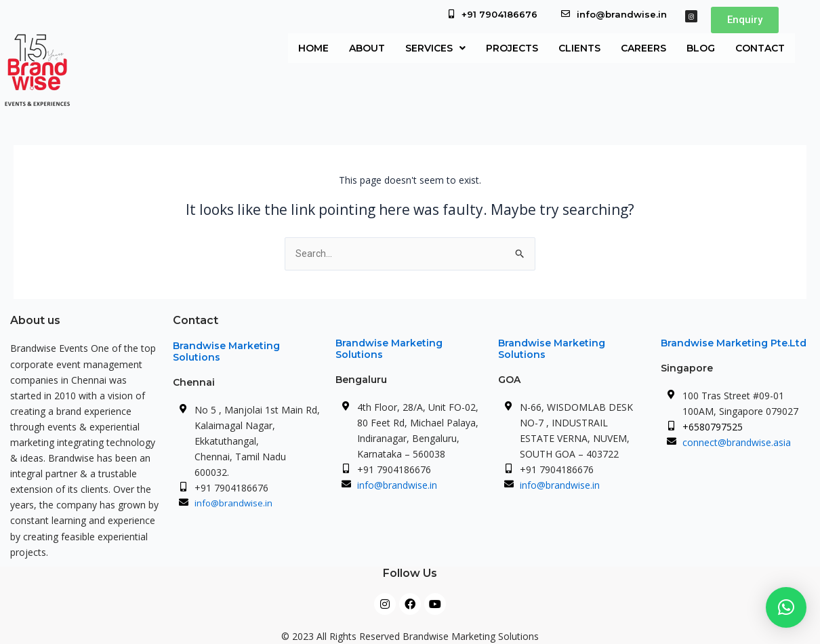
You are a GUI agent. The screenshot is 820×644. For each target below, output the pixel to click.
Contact (760, 48)
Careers (643, 48)
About (367, 48)
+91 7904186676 (499, 14)
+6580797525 (713, 427)
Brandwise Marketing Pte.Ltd (734, 343)
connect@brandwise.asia (737, 442)
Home (313, 48)
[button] (435, 48)
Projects (512, 48)
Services (435, 48)
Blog (701, 48)
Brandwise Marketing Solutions (226, 351)
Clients (579, 48)
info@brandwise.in (622, 14)
